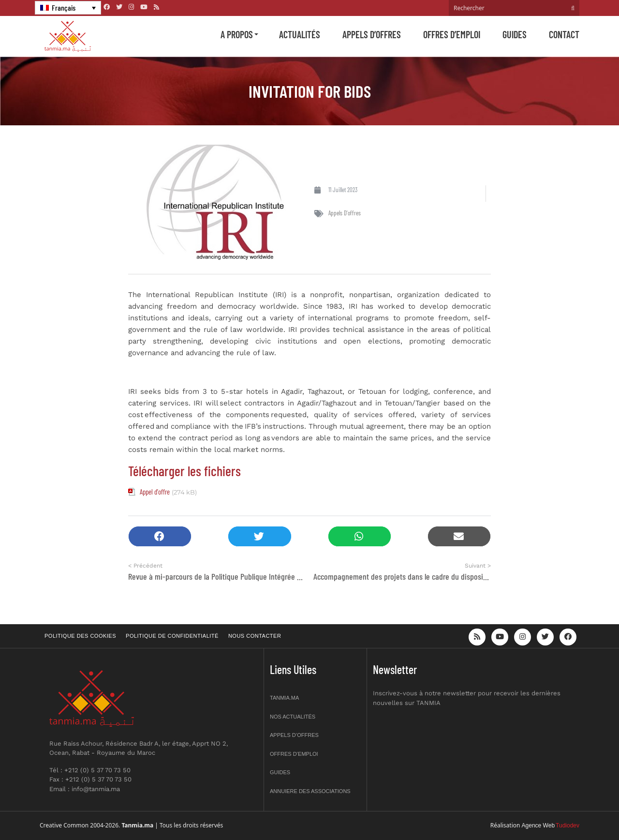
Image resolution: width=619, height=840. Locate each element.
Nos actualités (293, 717)
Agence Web (538, 825)
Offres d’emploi (452, 34)
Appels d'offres (345, 213)
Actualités (300, 34)
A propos (237, 34)
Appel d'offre (155, 492)
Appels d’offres (372, 34)
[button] (160, 536)
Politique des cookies (80, 636)
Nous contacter (255, 636)
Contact (564, 34)
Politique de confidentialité (172, 636)
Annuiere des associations (310, 791)
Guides (515, 34)
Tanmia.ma (284, 698)
